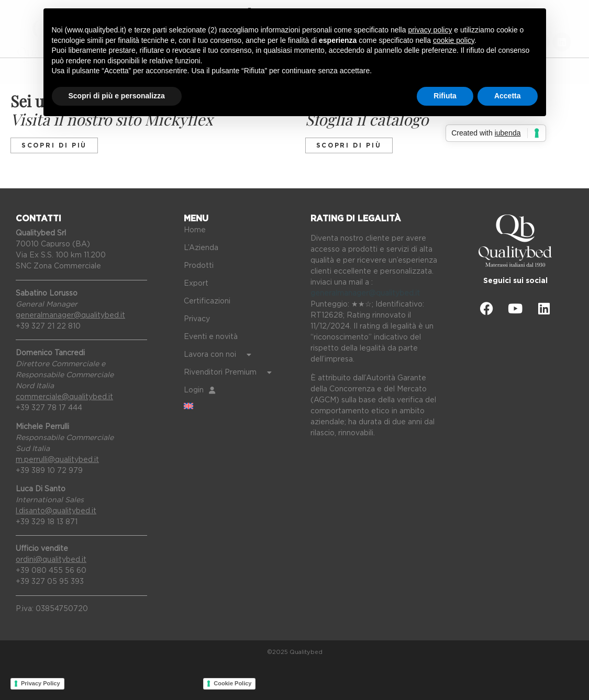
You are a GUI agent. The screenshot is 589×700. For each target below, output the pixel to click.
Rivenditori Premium (228, 372)
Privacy (197, 319)
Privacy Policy (41, 683)
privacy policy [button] (430, 30)
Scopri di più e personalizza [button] (117, 96)
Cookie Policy (232, 683)
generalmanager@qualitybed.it (365, 293)
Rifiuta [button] (445, 96)
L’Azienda (201, 248)
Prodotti (199, 266)
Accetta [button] (508, 96)
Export (196, 284)
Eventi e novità (211, 337)
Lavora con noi (218, 355)
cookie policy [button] (454, 40)
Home (195, 230)
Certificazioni (207, 301)
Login (199, 390)
